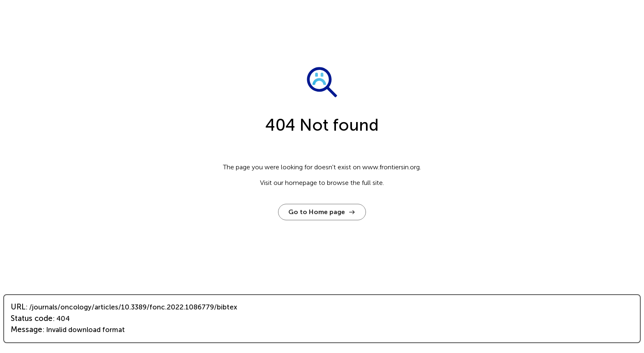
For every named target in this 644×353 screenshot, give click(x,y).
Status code (32, 318)
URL (18, 307)
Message (26, 330)
